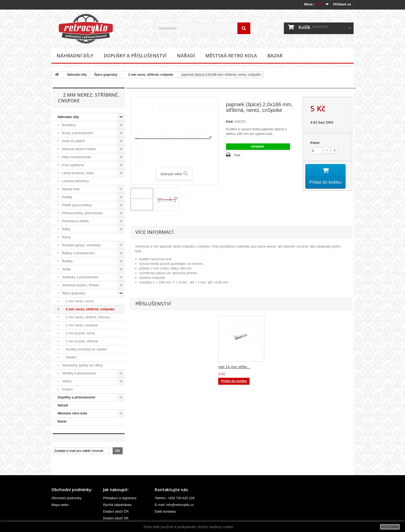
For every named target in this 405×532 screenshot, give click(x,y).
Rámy (66, 237)
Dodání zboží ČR (116, 511)
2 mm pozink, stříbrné (79, 341)
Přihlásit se (342, 4)
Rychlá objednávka (117, 505)
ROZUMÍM (390, 527)
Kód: (230, 122)
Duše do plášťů (73, 141)
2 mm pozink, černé (78, 333)
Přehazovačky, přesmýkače (82, 213)
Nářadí (186, 56)
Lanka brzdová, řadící (78, 173)
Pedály (67, 197)
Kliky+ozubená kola (76, 157)
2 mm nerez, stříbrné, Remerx (86, 317)
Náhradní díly (75, 56)
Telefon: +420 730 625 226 (175, 498)
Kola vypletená (72, 165)
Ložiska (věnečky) (75, 181)
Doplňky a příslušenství (135, 56)
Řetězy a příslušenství (78, 253)
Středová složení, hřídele (80, 285)
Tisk (237, 155)
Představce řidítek (75, 221)
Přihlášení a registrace (120, 498)
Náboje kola (70, 189)
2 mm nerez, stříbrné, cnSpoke (149, 75)
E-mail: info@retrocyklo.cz (174, 505)
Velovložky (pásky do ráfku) (82, 365)
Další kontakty (165, 511)
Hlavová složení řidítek (78, 149)
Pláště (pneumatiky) (76, 205)
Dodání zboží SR (116, 518)
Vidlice (66, 381)
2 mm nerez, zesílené (79, 325)
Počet (315, 143)
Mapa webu (60, 505)
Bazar (275, 56)
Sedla (66, 269)
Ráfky (66, 229)
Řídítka (67, 261)
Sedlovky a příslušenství (80, 277)
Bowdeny (68, 125)
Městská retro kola (231, 56)
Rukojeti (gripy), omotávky (81, 245)
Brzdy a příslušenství (77, 133)
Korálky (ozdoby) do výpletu (84, 349)
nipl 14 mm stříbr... (234, 367)
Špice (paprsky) (106, 75)
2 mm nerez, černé (77, 301)
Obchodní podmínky (66, 498)
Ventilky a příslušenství (79, 373)
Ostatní (69, 357)
